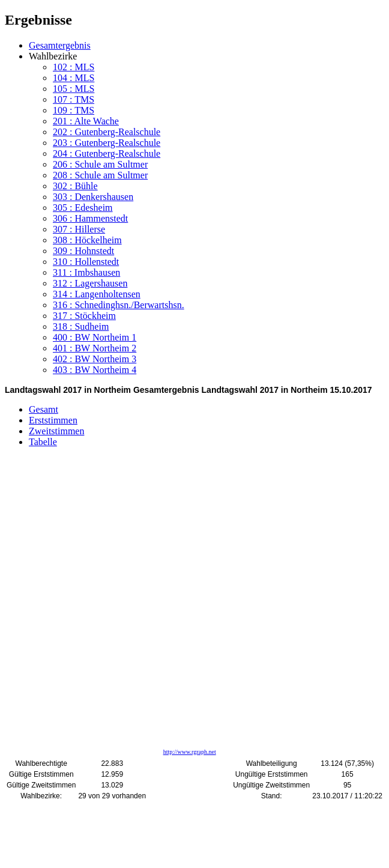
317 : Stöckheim (84, 316)
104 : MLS (74, 78)
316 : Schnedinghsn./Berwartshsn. (119, 305)
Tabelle (43, 442)
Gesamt (44, 409)
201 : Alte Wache (86, 121)
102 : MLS (74, 67)
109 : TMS (74, 110)
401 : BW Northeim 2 (95, 348)
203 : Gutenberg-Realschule (107, 143)
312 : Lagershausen (90, 283)
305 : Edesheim (83, 208)
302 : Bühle (75, 186)
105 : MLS (74, 89)
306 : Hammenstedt (90, 218)
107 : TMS (74, 99)
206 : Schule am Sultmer (100, 164)
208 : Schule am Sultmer (100, 175)
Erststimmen (53, 420)
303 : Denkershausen (93, 197)
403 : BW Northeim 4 (95, 370)
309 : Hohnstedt (83, 251)
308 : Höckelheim (87, 240)
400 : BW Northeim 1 (95, 337)
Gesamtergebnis (60, 45)
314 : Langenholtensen (97, 294)
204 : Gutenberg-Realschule (107, 153)
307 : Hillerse (79, 229)
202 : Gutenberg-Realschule (107, 132)
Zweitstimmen (56, 431)
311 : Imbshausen (86, 272)
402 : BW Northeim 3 (95, 359)
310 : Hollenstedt (86, 262)
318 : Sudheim (81, 326)
